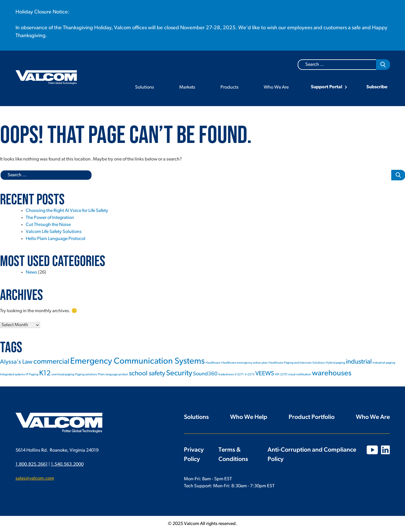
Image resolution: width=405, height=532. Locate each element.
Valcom (46, 77)
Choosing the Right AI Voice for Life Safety (67, 211)
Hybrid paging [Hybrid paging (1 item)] (335, 363)
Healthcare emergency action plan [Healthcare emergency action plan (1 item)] (244, 363)
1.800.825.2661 (32, 464)
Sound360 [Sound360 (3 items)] (205, 374)
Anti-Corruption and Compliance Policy (312, 455)
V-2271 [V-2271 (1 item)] (239, 375)
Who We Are (276, 87)
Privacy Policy (194, 455)
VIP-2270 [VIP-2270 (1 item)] (281, 375)
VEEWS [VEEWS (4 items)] (265, 374)
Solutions (145, 87)
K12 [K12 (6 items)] (45, 374)
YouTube (372, 450)
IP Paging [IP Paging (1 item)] (32, 375)
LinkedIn (385, 450)
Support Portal (326, 87)
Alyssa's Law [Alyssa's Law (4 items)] (16, 362)
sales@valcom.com (35, 479)
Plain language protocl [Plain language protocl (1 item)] (113, 375)
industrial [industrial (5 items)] (359, 362)
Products (230, 87)
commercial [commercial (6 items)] (51, 362)
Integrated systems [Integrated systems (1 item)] (12, 375)
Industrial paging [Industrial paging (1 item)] (384, 363)
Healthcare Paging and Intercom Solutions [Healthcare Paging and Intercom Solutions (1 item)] (297, 363)
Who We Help (249, 417)
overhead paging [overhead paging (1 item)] (63, 375)
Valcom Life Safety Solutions (54, 232)
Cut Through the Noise (48, 225)
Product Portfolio (312, 417)
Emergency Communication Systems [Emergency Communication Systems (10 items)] (137, 361)
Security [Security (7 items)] (179, 373)
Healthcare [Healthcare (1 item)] (213, 363)
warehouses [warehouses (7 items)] (332, 373)
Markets (187, 87)
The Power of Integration (50, 218)
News (31, 272)
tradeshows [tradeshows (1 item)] (226, 375)
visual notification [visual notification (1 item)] (300, 375)
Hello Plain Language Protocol (56, 239)
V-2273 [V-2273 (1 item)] (250, 375)
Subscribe (377, 87)
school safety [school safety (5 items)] (147, 374)
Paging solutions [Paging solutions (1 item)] (86, 375)
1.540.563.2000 (67, 464)
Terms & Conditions (233, 455)
